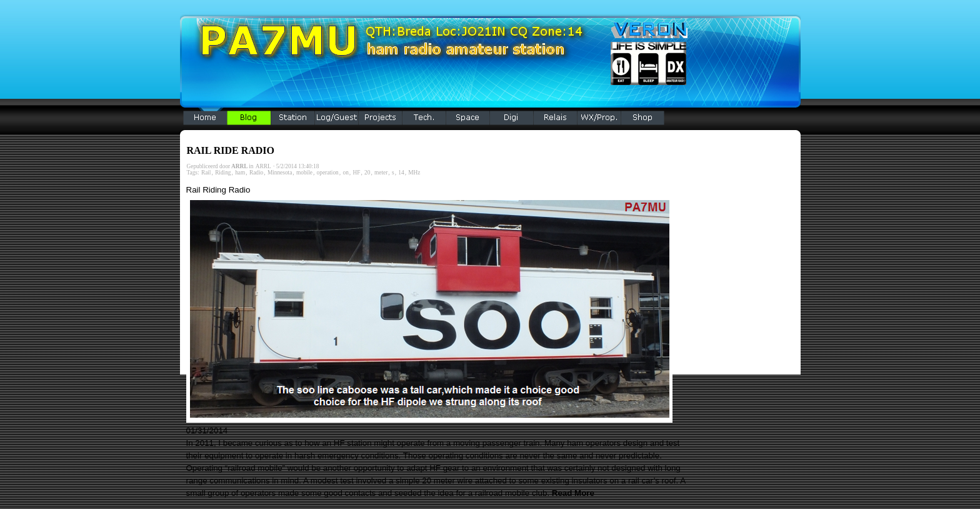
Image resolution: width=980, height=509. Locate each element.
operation (328, 173)
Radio (256, 173)
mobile (304, 173)
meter (381, 173)
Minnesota (280, 173)
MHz (414, 173)
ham (240, 173)
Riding (223, 173)
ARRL (263, 166)
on (345, 173)
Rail (206, 173)
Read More (573, 493)
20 (367, 173)
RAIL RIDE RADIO (231, 150)
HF (356, 173)
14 (401, 173)
